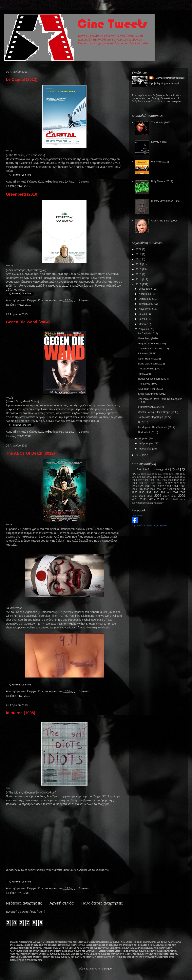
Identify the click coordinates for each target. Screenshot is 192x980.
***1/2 (20, 305)
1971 (146, 483)
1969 (134, 483)
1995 (134, 492)
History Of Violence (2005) (166, 201)
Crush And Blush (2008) (165, 221)
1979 (141, 486)
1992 (170, 489)
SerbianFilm (48, 616)
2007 (166, 496)
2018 (139, 259)
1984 (175, 486)
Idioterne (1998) (21, 713)
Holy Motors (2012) (162, 181)
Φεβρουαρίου (147, 443)
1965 (164, 480)
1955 (161, 477)
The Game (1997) (161, 122)
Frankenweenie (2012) (151, 407)
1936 (154, 474)
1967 (176, 480)
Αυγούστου (145, 309)
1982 (161, 486)
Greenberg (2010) (22, 194)
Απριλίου (144, 329)
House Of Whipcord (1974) (153, 379)
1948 (139, 477)
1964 (158, 480)
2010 (28, 305)
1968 (182, 480)
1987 (140, 489)
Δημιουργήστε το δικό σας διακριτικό (149, 525)
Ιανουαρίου (145, 449)
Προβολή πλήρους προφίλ (164, 83)
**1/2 (20, 186)
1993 (176, 489)
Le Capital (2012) (22, 79)
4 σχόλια (84, 888)
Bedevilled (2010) (148, 432)
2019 (139, 254)
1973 (158, 483)
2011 (144, 499)
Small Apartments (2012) (152, 394)
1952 (150, 477)
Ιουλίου (143, 314)
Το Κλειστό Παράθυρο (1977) (154, 417)
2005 (150, 496)
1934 (143, 474)
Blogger (108, 969)
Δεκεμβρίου (146, 289)
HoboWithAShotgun (83, 624)
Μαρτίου (144, 438)
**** (19, 893)
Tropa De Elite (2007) (150, 369)
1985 (182, 486)
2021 (146, 503)
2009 (182, 496)
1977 (182, 483)
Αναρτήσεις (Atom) (34, 912)
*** (139, 470)
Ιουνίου (143, 319)
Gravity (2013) (159, 142)
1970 (140, 483)
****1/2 (160, 470)
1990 (158, 489)
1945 (182, 474)
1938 (166, 474)
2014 (139, 279)
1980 (147, 486)
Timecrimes (48, 612)
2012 (27, 186)
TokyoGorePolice (108, 616)
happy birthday (156, 503)
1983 (168, 486)
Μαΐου (143, 324)
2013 (139, 284)
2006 (158, 496)
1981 (154, 486)
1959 (182, 477)
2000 (169, 492)
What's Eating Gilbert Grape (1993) (158, 412)
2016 (139, 269)
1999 (162, 492)
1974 (164, 483)
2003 (134, 496)
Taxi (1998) (144, 374)
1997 (148, 492)
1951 (144, 477)
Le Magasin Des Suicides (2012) (157, 427)
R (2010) (143, 422)
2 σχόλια (84, 300)
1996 (141, 492)
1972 (152, 483)
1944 (177, 474)
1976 (177, 483)
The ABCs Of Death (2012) (30, 453)
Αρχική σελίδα (62, 903)
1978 (134, 486)
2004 (28, 436)
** (135, 470)
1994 (182, 489)
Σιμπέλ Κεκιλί (72, 417)
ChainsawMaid (94, 620)
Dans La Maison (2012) (151, 364)
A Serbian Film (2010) (150, 389)
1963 (152, 480)
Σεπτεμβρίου (146, 304)
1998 (25, 893)
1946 (134, 477)
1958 (177, 477)
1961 (140, 480)
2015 (139, 274)
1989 (152, 489)
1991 (164, 489)
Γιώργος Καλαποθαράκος (43, 182)
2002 (182, 492)
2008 (173, 496)
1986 (134, 489)
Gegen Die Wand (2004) (28, 322)
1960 (134, 480)
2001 (175, 492)
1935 (149, 474)
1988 (146, 489)
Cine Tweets (138, 515)
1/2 (139, 474)
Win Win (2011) (160, 162)
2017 (139, 264)
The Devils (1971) (148, 384)
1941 (171, 474)
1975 (171, 483)
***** (153, 470)
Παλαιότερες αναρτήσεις (102, 903)
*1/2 (134, 474)
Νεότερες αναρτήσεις (24, 903)
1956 (166, 477)
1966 (170, 480)
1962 (146, 480)
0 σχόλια (84, 182)
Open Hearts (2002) (149, 359)
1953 (155, 477)
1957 (172, 477)
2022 (139, 249)
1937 (160, 474)
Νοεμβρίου (145, 294)
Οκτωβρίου (145, 299)
